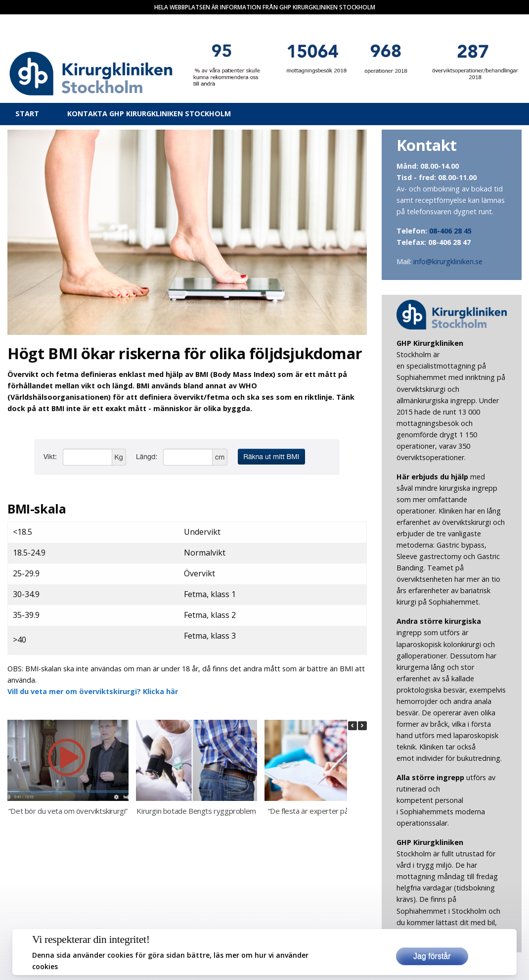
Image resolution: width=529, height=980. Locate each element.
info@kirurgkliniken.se (448, 261)
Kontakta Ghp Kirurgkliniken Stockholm (149, 114)
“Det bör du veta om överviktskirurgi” (68, 811)
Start (27, 114)
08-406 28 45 (450, 231)
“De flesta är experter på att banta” (325, 811)
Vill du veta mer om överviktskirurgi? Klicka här (93, 691)
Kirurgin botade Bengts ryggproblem (196, 811)
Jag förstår (432, 956)
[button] (362, 726)
